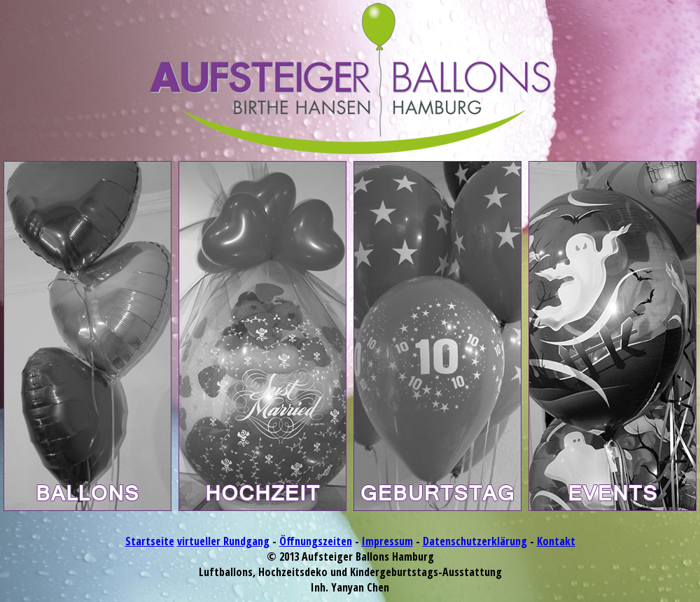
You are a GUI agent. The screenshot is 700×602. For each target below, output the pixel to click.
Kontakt (556, 541)
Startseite (150, 541)
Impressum (387, 541)
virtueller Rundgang (223, 541)
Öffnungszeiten (316, 541)
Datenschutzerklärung (475, 541)
